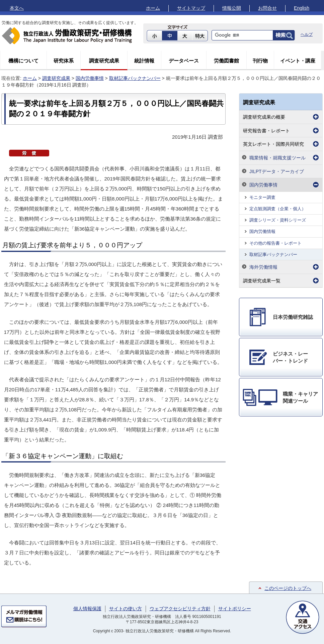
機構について (23, 61)
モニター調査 (262, 197)
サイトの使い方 (126, 609)
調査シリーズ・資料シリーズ (278, 220)
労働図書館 (226, 61)
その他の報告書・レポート (275, 243)
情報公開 (232, 8)
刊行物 (260, 61)
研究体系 (64, 61)
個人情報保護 (87, 609)
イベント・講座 (298, 61)
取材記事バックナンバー (135, 78)
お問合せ (267, 8)
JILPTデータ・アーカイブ (277, 171)
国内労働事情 (90, 78)
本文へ (17, 8)
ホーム (153, 8)
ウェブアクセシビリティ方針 (180, 609)
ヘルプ (307, 34)
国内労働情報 (262, 231)
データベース (184, 61)
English (302, 8)
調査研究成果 (104, 61)
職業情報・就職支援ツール (277, 158)
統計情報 (144, 61)
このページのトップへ (288, 588)
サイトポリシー (235, 609)
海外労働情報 (263, 267)
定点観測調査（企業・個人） (278, 209)
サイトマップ (191, 8)
